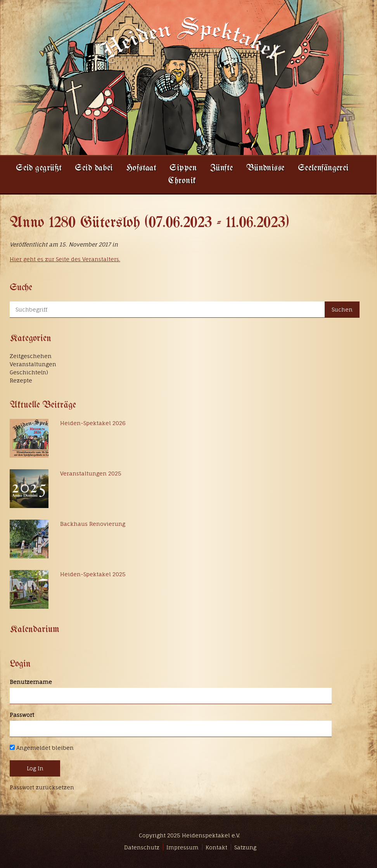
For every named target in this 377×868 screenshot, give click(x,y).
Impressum (182, 847)
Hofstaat (141, 168)
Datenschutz (142, 847)
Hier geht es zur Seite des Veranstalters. (65, 259)
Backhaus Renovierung (93, 524)
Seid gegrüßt (39, 168)
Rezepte (21, 380)
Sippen (183, 168)
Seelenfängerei (323, 168)
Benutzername (31, 682)
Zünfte (221, 168)
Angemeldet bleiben (42, 748)
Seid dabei (94, 168)
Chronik (182, 181)
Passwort (22, 715)
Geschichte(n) (29, 372)
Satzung (245, 847)
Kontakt (216, 847)
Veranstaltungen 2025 (91, 473)
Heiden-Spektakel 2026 (93, 423)
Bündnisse (265, 168)
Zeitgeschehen (31, 356)
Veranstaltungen (33, 364)
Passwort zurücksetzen (42, 787)
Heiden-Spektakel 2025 (93, 574)
